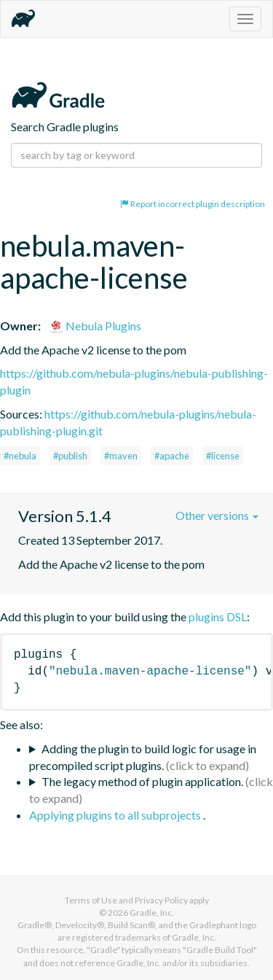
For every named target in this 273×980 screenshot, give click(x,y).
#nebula (20, 456)
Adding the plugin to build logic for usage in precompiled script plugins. (143, 757)
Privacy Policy (161, 900)
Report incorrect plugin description (193, 204)
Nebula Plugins (95, 326)
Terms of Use (91, 900)
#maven (121, 456)
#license (223, 456)
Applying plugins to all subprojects (116, 815)
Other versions (217, 515)
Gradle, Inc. (152, 913)
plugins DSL (218, 617)
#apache (172, 456)
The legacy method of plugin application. (142, 781)
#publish (70, 456)
